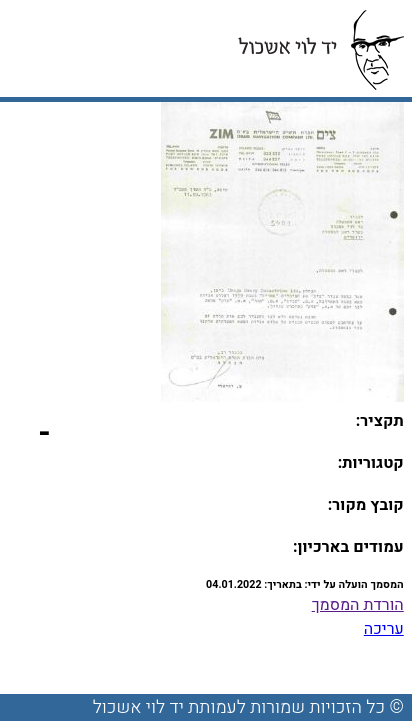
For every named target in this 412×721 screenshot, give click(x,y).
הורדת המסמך (358, 605)
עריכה (384, 629)
